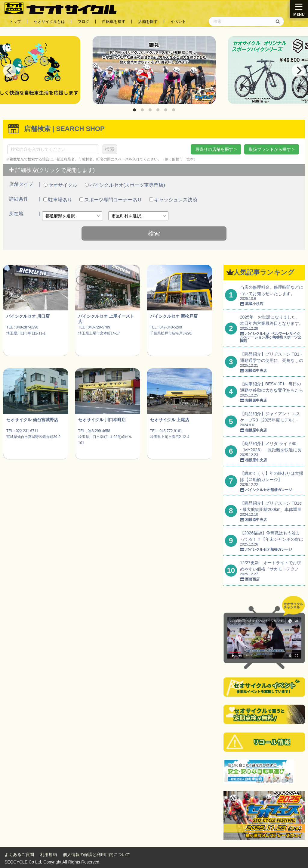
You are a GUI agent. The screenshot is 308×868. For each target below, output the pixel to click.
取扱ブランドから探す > (272, 149)
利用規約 (48, 854)
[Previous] (10, 70)
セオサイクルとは (49, 22)
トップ (15, 22)
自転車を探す (114, 22)
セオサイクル (60, 185)
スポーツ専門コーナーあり (111, 200)
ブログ (83, 22)
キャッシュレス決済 (173, 200)
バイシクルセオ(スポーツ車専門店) (125, 185)
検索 (110, 149)
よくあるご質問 (19, 854)
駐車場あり (58, 200)
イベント (178, 22)
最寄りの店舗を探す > (216, 149)
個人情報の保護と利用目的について (97, 854)
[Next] (298, 70)
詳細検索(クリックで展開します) (52, 170)
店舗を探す (148, 22)
